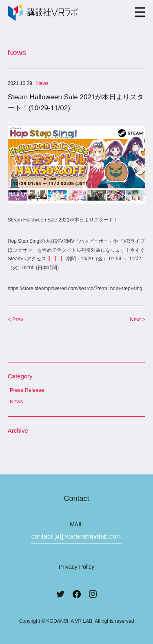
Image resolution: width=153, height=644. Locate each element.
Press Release (27, 390)
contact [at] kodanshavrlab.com (76, 536)
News (17, 401)
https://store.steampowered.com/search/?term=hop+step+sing (75, 288)
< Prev (16, 319)
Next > (137, 319)
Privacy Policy (76, 567)
